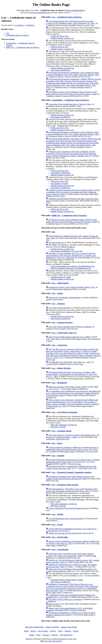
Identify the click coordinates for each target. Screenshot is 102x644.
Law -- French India (60, 537)
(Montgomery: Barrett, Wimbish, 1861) (71, 154)
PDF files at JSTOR (58, 427)
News (38, 635)
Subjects (68, 631)
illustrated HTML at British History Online (67, 580)
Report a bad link (52, 627)
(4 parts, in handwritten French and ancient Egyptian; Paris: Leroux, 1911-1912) (72, 448)
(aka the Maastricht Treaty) (69, 508)
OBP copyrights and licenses (51, 641)
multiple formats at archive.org (62, 38)
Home (26, 631)
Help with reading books (34, 627)
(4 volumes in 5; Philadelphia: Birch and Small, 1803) (72, 587)
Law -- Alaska (57, 293)
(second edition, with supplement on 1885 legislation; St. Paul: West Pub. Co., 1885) (72, 374)
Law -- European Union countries (65, 485)
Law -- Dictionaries (59, 383)
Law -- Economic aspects (62, 431)
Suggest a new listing (69, 627)
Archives (55, 635)
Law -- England (58, 456)
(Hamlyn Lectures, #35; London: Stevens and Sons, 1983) (70, 555)
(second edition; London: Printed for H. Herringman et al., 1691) (72, 403)
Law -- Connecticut (59, 345)
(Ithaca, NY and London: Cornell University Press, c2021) (72, 490)
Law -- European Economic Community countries (72, 472)
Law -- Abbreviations (60, 283)
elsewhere (30, 25)
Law (8, 33)
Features (46, 635)
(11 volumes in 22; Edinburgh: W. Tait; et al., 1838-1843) (71, 256)
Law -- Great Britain (60, 550)
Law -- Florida (58, 514)
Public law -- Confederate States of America (23, 47)
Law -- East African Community (65, 412)
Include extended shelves (75, 10)
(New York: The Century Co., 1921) (70, 362)
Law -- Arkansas (58, 304)
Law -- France (57, 525)
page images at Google (59, 184)
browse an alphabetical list (40, 13)
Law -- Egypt (57, 443)
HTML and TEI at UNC (60, 36)
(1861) (71, 22)
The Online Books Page (51, 5)
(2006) (69, 337)
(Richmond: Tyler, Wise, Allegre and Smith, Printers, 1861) (73, 74)
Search (33, 631)
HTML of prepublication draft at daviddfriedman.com (71, 268)
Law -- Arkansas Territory (62, 322)
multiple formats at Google (61, 277)
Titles (60, 631)
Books (32, 635)
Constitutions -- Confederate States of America (70, 100)
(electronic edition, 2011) (72, 287)
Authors (53, 631)
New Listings (43, 631)
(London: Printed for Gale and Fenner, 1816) (73, 393)
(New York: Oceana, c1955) (67, 387)
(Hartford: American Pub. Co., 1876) (73, 353)
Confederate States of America (17, 35)
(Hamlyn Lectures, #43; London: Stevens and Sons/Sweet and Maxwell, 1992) (70, 478)
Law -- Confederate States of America (67, 17)
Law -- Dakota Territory (61, 368)
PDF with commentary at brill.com (64, 425)
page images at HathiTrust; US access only (67, 251)
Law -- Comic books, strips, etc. (64, 333)
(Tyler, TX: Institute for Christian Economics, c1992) (73, 436)
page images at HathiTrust (60, 70)
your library (19, 25)
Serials (76, 631)
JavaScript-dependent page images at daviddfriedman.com (73, 266)
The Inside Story (66, 635)
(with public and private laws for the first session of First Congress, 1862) (71, 93)
